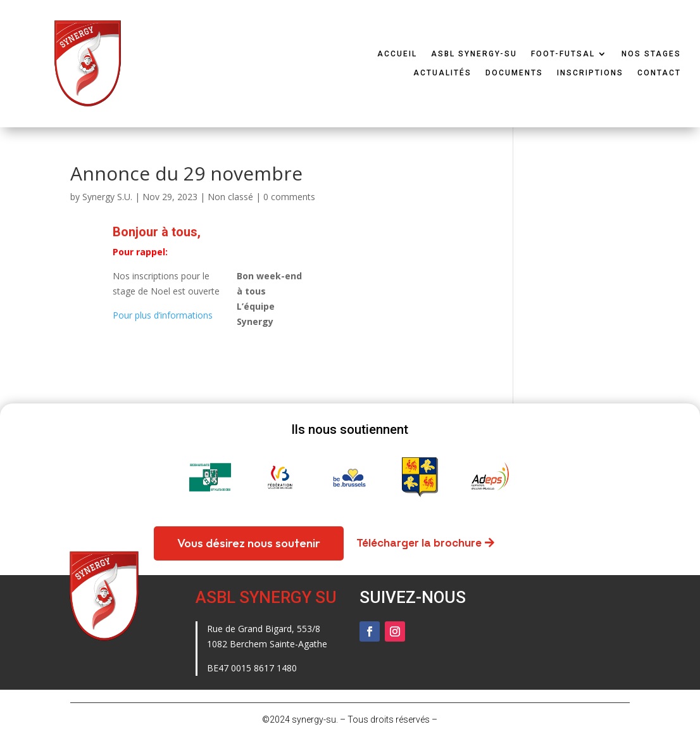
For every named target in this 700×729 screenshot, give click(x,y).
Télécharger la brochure (419, 543)
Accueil (397, 54)
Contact (659, 73)
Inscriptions (590, 73)
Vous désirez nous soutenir (249, 543)
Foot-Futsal (563, 54)
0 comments (289, 197)
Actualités (442, 73)
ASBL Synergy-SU (474, 54)
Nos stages (651, 54)
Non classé (230, 197)
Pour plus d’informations (163, 315)
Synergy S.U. (107, 197)
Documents (514, 73)
